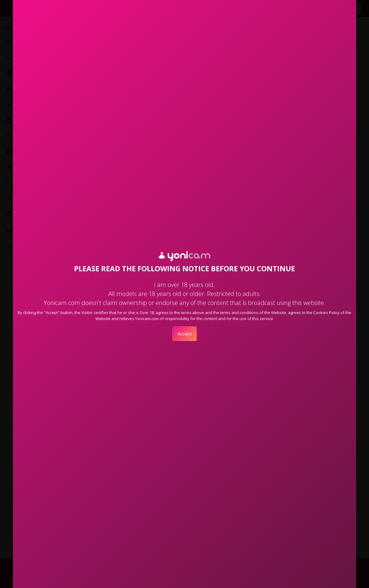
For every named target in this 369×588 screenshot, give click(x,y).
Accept (185, 334)
